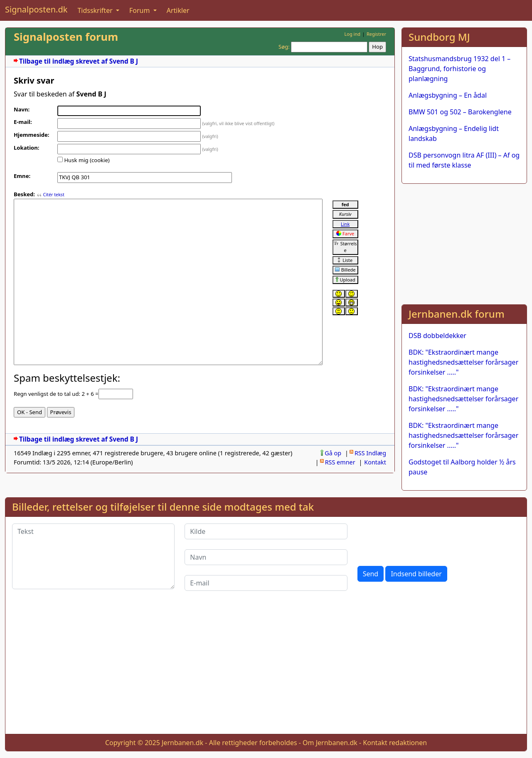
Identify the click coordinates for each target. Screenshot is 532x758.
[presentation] (421, 540)
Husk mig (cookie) (87, 160)
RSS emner (340, 462)
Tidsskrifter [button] (96, 10)
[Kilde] (266, 531)
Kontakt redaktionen (395, 743)
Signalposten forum (66, 37)
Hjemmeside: (31, 135)
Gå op (333, 453)
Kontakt (375, 462)
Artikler (178, 10)
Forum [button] (140, 10)
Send (371, 574)
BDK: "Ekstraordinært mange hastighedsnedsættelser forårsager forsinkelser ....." (463, 362)
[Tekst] (93, 556)
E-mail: (23, 122)
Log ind (352, 34)
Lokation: (27, 148)
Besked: (24, 194)
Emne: (22, 176)
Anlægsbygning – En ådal (448, 95)
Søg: (284, 47)
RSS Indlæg (370, 453)
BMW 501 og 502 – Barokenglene (460, 112)
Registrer (376, 34)
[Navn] (266, 557)
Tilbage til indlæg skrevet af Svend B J (79, 61)
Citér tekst (53, 195)
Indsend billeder (416, 574)
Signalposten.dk (36, 9)
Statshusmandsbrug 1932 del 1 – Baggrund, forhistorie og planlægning (459, 69)
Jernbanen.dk (182, 743)
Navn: (22, 109)
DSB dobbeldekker (437, 336)
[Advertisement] (464, 242)
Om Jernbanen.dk (330, 743)
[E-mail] (266, 583)
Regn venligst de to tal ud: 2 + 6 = (56, 394)
